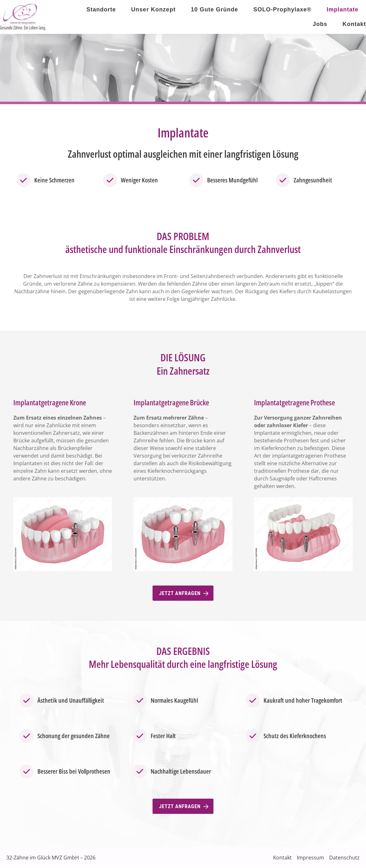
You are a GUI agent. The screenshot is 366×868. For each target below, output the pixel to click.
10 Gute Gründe (215, 10)
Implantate (343, 10)
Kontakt (354, 24)
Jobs (320, 24)
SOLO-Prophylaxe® (282, 10)
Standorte (101, 10)
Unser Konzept (154, 10)
